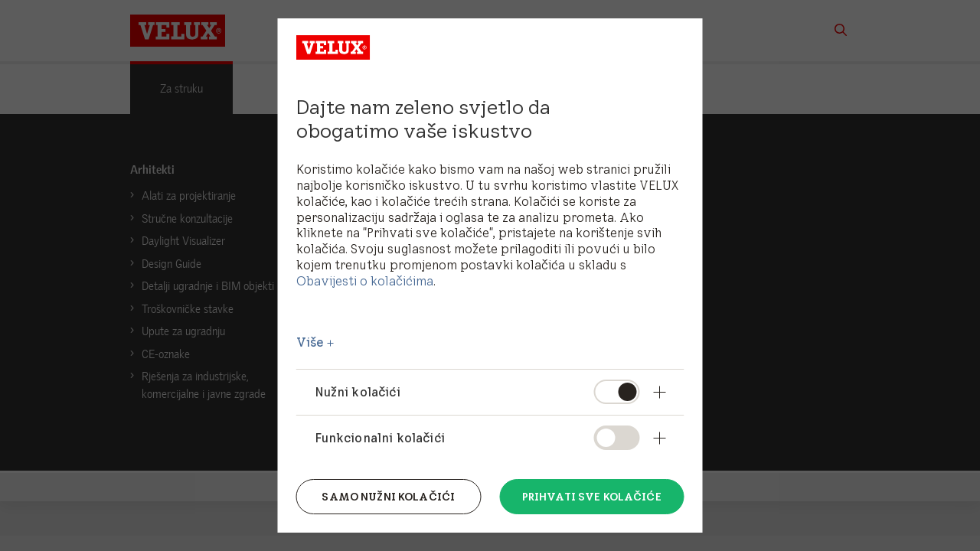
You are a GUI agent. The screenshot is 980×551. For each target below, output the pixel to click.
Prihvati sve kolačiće (592, 497)
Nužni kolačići (358, 392)
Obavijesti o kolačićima (365, 281)
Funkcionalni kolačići (380, 438)
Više (310, 342)
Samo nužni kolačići (388, 497)
